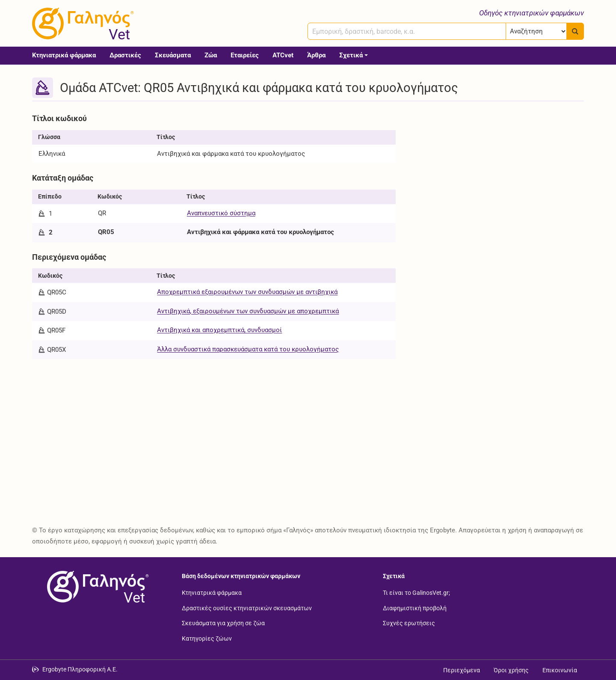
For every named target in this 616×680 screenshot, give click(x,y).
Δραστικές (125, 55)
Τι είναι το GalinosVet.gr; (416, 593)
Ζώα (211, 55)
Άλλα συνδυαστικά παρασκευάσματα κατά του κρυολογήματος (248, 349)
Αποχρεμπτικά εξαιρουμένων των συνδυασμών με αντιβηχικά (247, 292)
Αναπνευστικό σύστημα (221, 213)
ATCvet (283, 55)
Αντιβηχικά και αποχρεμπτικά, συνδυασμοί (219, 330)
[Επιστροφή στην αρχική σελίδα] (96, 587)
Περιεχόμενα (462, 670)
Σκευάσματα (173, 55)
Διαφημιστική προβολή (415, 608)
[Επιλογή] (536, 31)
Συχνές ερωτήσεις (409, 623)
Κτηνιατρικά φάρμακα (64, 55)
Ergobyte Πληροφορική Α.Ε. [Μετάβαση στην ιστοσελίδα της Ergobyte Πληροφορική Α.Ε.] (80, 669)
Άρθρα (316, 55)
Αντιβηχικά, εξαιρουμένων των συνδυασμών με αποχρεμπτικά (248, 311)
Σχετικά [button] (351, 55)
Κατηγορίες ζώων (207, 638)
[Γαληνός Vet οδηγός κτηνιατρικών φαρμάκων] (81, 24)
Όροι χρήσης (511, 670)
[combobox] (407, 31)
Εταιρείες (245, 55)
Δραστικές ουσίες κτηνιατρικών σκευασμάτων (247, 608)
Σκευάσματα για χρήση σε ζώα (223, 623)
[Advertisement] (496, 170)
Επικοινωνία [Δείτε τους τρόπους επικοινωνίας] (560, 670)
